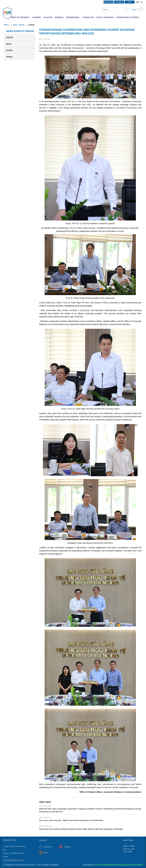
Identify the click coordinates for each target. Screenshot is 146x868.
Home (6, 25)
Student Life (88, 17)
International (73, 17)
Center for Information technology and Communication (119, 865)
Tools (130, 2)
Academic (37, 17)
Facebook (48, 847)
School (9, 37)
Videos (9, 57)
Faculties (119, 2)
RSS (46, 853)
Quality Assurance (105, 17)
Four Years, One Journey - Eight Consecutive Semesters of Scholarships (71, 820)
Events (9, 50)
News (9, 44)
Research (59, 17)
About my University (20, 17)
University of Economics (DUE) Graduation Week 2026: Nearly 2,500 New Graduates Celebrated (81, 829)
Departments (109, 2)
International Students (128, 17)
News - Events (19, 25)
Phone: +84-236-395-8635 (14, 853)
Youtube (67, 847)
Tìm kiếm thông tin (127, 10)
